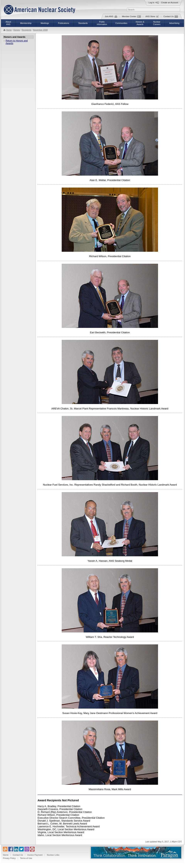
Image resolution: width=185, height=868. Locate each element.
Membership (26, 23)
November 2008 (40, 30)
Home (9, 30)
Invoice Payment (35, 855)
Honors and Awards (15, 37)
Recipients (27, 30)
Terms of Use (26, 858)
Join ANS (111, 16)
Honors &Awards (140, 23)
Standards (83, 23)
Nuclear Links (53, 855)
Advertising (174, 23)
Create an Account (170, 3)
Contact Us (171, 16)
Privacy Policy (9, 858)
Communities (121, 23)
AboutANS (8, 23)
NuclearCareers (157, 23)
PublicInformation (102, 23)
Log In (154, 3)
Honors (17, 30)
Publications (63, 23)
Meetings (45, 23)
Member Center (131, 16)
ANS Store (152, 16)
